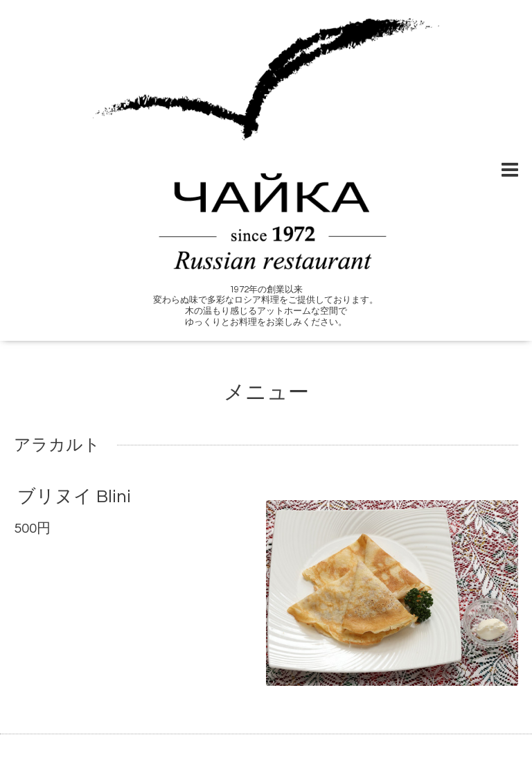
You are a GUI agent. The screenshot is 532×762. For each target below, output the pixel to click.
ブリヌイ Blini (74, 497)
